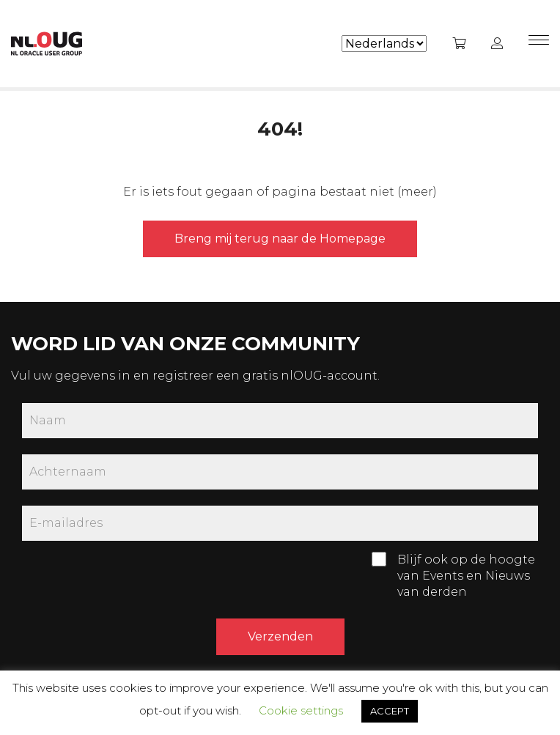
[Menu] (539, 44)
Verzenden (280, 636)
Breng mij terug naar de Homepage (280, 239)
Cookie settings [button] (301, 710)
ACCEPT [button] (390, 711)
